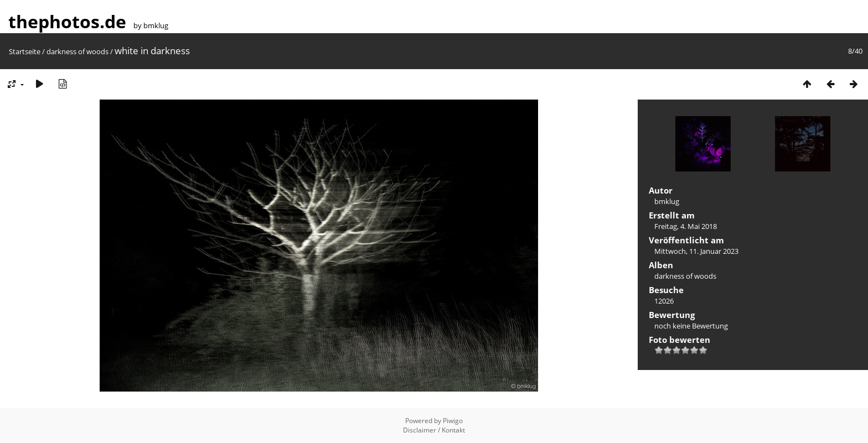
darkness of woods (77, 51)
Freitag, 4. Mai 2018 (686, 226)
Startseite (25, 51)
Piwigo (453, 421)
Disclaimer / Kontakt (434, 430)
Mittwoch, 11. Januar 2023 (696, 251)
